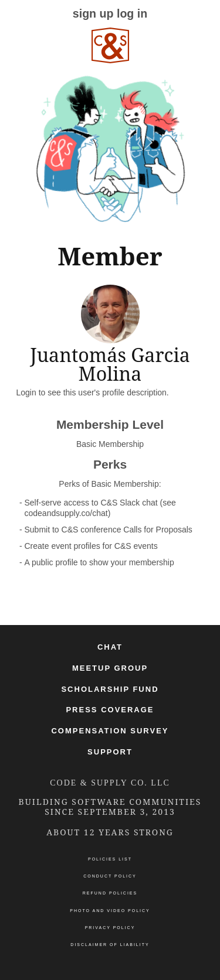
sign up (93, 13)
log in (132, 13)
